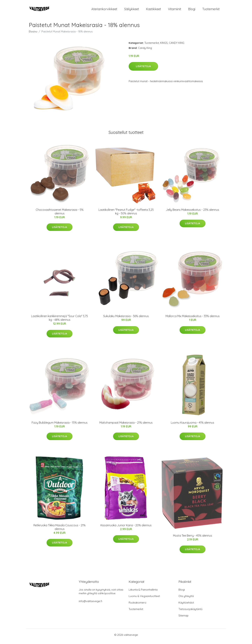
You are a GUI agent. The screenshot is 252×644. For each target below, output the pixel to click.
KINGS (164, 46)
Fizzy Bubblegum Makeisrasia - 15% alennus (60, 426)
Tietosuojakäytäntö (190, 612)
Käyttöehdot (186, 606)
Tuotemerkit (211, 10)
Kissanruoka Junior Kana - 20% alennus (126, 528)
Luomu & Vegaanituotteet (144, 599)
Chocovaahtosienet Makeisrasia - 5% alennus (60, 215)
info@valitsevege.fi (90, 604)
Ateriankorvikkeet (104, 10)
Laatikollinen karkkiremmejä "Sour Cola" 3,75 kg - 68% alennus (59, 321)
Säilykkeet (132, 10)
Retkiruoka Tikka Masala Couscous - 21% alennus (59, 530)
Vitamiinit (175, 10)
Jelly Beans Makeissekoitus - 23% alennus (192, 213)
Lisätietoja (143, 69)
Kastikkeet (153, 10)
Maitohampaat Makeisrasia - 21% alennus (126, 426)
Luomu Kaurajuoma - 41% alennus (192, 426)
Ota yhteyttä (186, 599)
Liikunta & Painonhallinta (143, 593)
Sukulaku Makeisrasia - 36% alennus (126, 319)
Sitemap (183, 619)
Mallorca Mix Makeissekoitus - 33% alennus (193, 319)
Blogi (192, 10)
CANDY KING (177, 46)
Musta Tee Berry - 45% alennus (193, 539)
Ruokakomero (137, 606)
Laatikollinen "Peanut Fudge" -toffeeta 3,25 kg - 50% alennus (126, 215)
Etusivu (33, 34)
